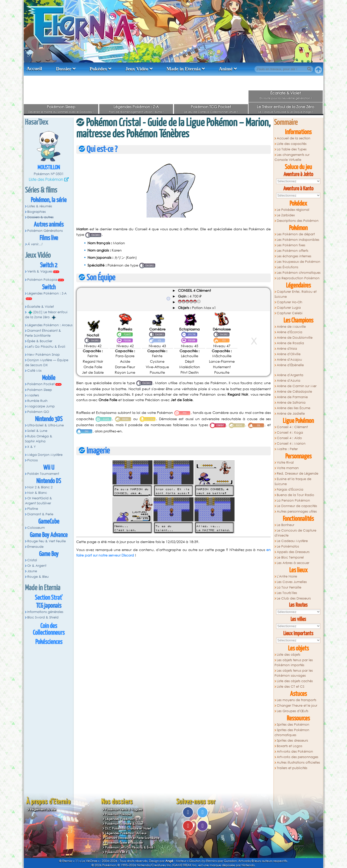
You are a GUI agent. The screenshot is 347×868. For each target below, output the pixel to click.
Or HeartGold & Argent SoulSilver (38, 501)
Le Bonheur (285, 525)
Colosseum (36, 528)
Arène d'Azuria (288, 381)
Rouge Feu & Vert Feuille (46, 541)
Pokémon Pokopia (42, 280)
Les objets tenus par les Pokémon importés (294, 663)
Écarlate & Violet (285, 93)
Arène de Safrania (291, 403)
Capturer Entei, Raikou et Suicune (295, 294)
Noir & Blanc (37, 493)
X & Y (31, 447)
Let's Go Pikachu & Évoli (46, 347)
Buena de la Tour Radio (295, 495)
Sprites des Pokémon (293, 724)
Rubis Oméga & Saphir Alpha (39, 439)
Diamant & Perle (40, 514)
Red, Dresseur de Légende (297, 473)
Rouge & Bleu (38, 577)
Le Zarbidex (286, 215)
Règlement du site (43, 809)
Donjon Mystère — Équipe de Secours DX (47, 363)
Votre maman (288, 468)
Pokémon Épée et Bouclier (124, 843)
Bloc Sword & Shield (43, 617)
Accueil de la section (293, 138)
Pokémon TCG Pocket (211, 107)
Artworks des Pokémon (295, 751)
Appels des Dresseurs (293, 552)
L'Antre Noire (287, 576)
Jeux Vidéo (137, 69)
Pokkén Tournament (43, 474)
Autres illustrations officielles (298, 762)
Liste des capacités (292, 144)
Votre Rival (285, 462)
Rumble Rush (37, 401)
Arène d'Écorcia (289, 332)
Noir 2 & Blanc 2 (40, 487)
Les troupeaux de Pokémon (298, 262)
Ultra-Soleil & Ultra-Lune (45, 425)
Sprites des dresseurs (292, 740)
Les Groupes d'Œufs (292, 711)
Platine (33, 509)
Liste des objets (288, 655)
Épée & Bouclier (40, 341)
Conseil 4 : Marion (291, 443)
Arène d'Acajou (289, 360)
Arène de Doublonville (295, 338)
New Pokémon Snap (43, 355)
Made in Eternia (184, 69)
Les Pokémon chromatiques (299, 273)
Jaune (32, 571)
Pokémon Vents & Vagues (124, 809)
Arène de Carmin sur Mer (297, 386)
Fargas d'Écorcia (290, 489)
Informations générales (45, 612)
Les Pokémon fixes (291, 245)
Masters (33, 395)
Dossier (64, 69)
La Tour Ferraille (289, 587)
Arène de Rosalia (290, 343)
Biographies (36, 212)
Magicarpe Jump (41, 406)
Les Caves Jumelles (292, 582)
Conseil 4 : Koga (290, 433)
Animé (226, 69)
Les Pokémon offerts (292, 251)
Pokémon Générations (45, 231)
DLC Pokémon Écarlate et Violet (128, 828)
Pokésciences (49, 642)
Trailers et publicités (292, 768)
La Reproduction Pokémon (298, 278)
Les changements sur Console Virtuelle (292, 157)
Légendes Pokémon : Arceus (50, 325)
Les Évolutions (287, 267)
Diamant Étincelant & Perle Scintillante (43, 333)
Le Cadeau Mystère (292, 541)
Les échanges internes (294, 256)
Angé (169, 861)
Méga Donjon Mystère (45, 455)
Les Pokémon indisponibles (298, 240)
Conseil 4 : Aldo (289, 438)
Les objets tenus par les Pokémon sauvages (294, 673)
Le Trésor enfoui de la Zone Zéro (285, 107)
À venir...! (35, 244)
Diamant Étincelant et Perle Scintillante (132, 838)
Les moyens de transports (296, 700)
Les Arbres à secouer (293, 563)
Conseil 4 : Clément (292, 427)
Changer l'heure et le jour (297, 706)
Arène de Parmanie (292, 397)
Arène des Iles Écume (293, 408)
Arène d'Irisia (287, 349)
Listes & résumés (40, 206)
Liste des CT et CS (290, 687)
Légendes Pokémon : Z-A (136, 107)
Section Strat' (49, 598)
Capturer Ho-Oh (289, 302)
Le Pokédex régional (293, 210)
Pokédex (98, 69)
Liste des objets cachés (295, 681)
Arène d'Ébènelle (290, 365)
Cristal (32, 560)
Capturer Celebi (290, 313)
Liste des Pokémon (46, 179)
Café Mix (34, 371)
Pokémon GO (38, 412)
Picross (32, 460)
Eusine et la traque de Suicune (293, 481)
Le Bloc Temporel (290, 557)
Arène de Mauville (291, 327)
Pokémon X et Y (116, 852)
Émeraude (35, 547)
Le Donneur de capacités (297, 506)
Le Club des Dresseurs (294, 598)
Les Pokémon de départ (296, 234)
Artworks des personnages (297, 757)
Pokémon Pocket (41, 384)
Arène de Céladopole (294, 392)
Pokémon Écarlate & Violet (124, 824)
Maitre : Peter (287, 449)
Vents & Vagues (40, 271)
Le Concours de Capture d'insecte (295, 533)
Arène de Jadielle (291, 414)
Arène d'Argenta (290, 375)
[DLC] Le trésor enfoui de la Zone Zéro (46, 315)
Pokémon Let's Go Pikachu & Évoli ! (130, 847)
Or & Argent (37, 566)
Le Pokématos (288, 546)
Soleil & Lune (37, 431)
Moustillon (49, 168)
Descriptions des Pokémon (298, 221)
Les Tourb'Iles (287, 593)
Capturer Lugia (289, 308)
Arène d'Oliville (289, 354)
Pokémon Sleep (61, 107)
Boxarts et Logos (289, 746)
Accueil (34, 69)
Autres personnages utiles (297, 511)
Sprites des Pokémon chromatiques (292, 732)
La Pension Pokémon (293, 500)
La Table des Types (292, 149)
